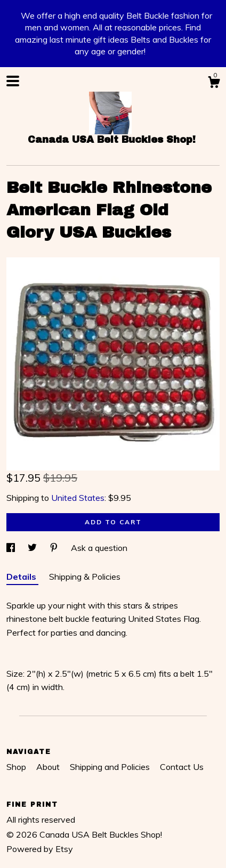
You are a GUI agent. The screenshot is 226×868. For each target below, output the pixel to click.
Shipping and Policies (111, 767)
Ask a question (99, 548)
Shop (17, 767)
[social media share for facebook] (12, 548)
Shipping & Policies (85, 577)
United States (78, 498)
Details (22, 577)
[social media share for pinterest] (55, 548)
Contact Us (182, 767)
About (49, 767)
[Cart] (214, 84)
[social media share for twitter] (33, 548)
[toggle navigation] (13, 81)
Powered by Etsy (40, 849)
